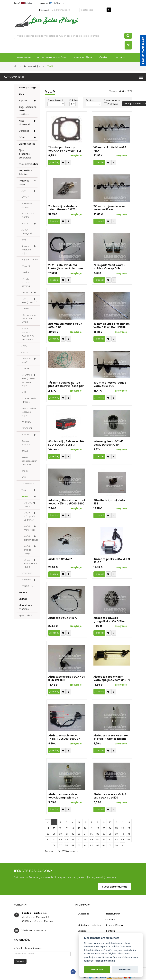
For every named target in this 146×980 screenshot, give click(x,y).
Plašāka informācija (105, 961)
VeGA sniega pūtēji (28, 550)
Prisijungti (44, 10)
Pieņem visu (97, 970)
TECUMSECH (28, 484)
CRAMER (26, 266)
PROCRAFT (27, 429)
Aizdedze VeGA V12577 (63, 618)
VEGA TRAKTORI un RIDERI (30, 564)
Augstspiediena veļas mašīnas (28, 111)
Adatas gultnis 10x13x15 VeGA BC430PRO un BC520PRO (108, 444)
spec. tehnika (27, 616)
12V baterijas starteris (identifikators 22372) (63, 208)
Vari (24, 490)
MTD (24, 392)
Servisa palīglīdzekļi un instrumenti (29, 461)
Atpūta (23, 101)
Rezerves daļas (24, 183)
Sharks (25, 471)
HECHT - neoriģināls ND (29, 301)
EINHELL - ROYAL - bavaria (26, 283)
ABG (24, 191)
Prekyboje (113, 104)
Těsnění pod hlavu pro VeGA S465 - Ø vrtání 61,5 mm (65, 149)
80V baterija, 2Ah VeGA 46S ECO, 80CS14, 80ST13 (66, 444)
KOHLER (25, 369)
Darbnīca (24, 131)
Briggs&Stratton (30, 260)
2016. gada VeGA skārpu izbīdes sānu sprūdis (109, 267)
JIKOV (24, 346)
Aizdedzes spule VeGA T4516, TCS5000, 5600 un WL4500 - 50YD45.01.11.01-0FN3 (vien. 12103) (64, 738)
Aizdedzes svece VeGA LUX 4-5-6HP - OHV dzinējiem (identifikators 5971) (111, 738)
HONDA (25, 309)
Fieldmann (27, 293)
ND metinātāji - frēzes (29, 400)
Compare (69, 163)
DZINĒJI (25, 273)
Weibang (26, 580)
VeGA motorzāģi (29, 528)
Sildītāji (23, 599)
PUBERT (25, 435)
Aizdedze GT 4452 (60, 560)
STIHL (24, 478)
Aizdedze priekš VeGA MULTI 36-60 (112, 561)
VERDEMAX (27, 574)
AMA (21, 94)
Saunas (23, 593)
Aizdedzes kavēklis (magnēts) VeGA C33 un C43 (109, 620)
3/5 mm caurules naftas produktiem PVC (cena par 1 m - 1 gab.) (66, 385)
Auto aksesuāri (24, 123)
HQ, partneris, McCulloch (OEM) (29, 319)
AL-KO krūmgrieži (27, 232)
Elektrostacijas (27, 144)
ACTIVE (25, 197)
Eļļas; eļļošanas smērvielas (25, 154)
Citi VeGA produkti (29, 505)
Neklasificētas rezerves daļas (29, 412)
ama (24, 240)
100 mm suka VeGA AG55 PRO (110, 149)
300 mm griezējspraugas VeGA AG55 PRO (110, 385)
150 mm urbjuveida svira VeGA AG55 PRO (109, 208)
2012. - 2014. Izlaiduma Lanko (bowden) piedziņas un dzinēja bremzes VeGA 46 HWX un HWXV (66, 267)
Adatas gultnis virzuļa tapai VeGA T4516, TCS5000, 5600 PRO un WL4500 (67, 502)
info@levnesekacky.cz (34, 930)
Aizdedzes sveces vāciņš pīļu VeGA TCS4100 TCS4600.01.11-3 (110, 796)
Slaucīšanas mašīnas (26, 608)
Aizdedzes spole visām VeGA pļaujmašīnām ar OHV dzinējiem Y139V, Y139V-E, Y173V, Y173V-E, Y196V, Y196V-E (112, 679)
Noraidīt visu (125, 970)
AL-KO (25, 224)
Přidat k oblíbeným (63, 163)
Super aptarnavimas (115, 887)
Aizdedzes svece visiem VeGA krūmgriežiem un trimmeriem (64, 796)
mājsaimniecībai (28, 164)
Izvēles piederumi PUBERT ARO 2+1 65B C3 (28, 334)
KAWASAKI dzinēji (26, 361)
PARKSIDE (26, 422)
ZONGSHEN (27, 586)
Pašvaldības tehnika (26, 173)
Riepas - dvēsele (26, 443)
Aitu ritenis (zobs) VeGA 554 (109, 502)
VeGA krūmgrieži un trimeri (29, 517)
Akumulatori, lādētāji (28, 216)
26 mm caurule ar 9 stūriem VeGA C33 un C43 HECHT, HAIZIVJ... (112, 326)
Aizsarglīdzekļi (27, 88)
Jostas (25, 352)
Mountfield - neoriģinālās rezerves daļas (28, 381)
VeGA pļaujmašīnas (31, 538)
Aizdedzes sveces (27, 206)
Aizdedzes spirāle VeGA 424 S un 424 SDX (67, 679)
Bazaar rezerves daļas (26, 250)
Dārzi (22, 138)
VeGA (25, 497)
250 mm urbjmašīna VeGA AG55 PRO (65, 326)
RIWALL (25, 451)
